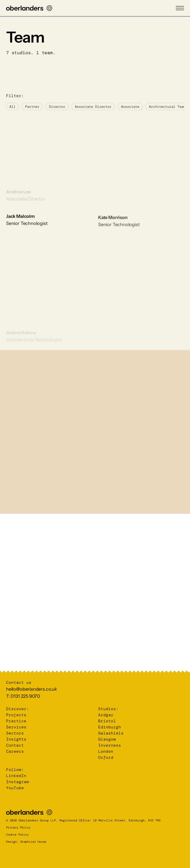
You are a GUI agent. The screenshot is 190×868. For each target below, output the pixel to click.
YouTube (15, 788)
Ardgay (106, 715)
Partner (32, 110)
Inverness (110, 745)
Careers (15, 751)
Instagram (18, 782)
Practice (16, 721)
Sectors (15, 733)
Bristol (107, 721)
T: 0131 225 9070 (23, 696)
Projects (16, 715)
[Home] (29, 8)
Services (16, 727)
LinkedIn (16, 776)
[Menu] (180, 8)
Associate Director (93, 110)
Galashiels (111, 733)
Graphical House (33, 842)
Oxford (106, 757)
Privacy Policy (18, 827)
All (12, 110)
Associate (130, 110)
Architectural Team (167, 110)
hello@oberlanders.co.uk (32, 689)
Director (57, 110)
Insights (16, 739)
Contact (15, 745)
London (106, 751)
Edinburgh (110, 727)
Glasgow (107, 739)
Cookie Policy (17, 835)
